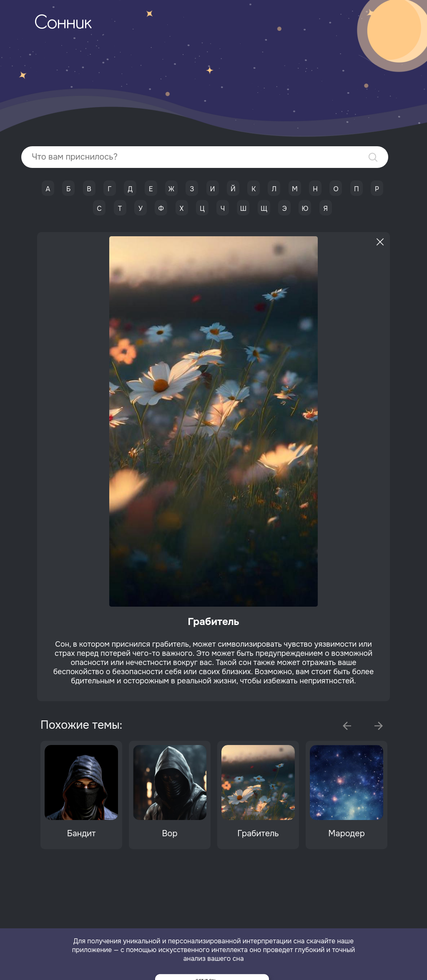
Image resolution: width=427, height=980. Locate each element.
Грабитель (258, 834)
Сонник (63, 24)
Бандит (82, 834)
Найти (373, 157)
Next (379, 726)
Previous (347, 726)
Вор (170, 834)
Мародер (346, 834)
